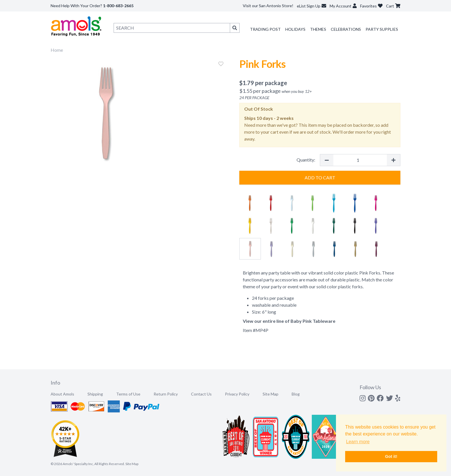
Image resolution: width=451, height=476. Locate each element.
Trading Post (265, 29)
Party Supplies (382, 29)
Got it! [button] (391, 456)
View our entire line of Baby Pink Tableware (289, 321)
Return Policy (166, 394)
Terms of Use (128, 394)
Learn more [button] (358, 442)
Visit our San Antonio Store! (268, 6)
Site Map (271, 394)
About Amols (62, 394)
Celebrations (346, 29)
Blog (296, 394)
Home (57, 50)
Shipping (95, 394)
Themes (318, 29)
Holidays (295, 29)
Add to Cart (320, 177)
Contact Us (201, 394)
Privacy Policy (237, 394)
